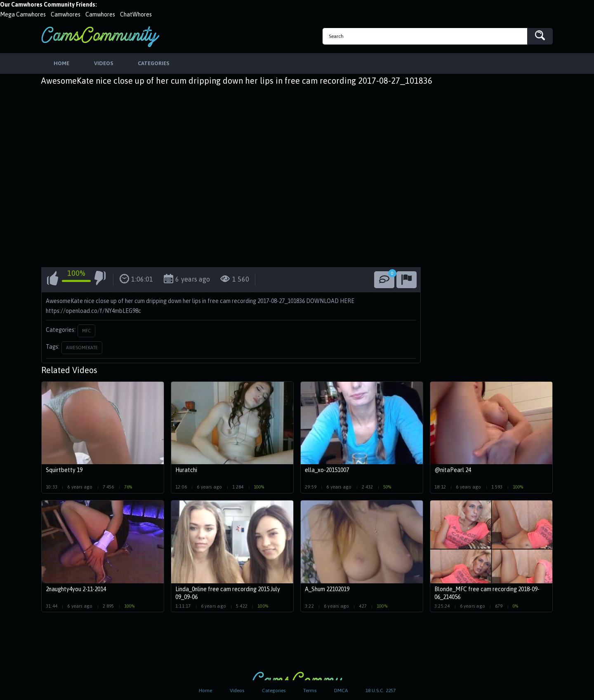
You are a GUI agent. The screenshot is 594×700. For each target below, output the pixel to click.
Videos (237, 691)
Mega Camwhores (23, 14)
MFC (86, 331)
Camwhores (66, 14)
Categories (274, 691)
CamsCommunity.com (100, 36)
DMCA (341, 691)
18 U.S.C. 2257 (381, 691)
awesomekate (82, 348)
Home (205, 691)
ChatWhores (136, 14)
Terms (310, 691)
